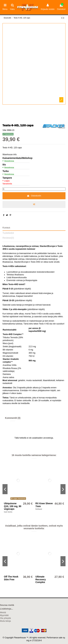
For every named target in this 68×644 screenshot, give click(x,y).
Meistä (3, 612)
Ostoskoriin (34, 196)
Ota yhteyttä (5, 618)
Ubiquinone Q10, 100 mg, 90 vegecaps (13, 506)
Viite (4, 130)
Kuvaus (6, 228)
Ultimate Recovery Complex (41, 579)
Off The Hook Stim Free (11, 578)
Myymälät (4, 615)
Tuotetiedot (8, 233)
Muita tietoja (5, 621)
